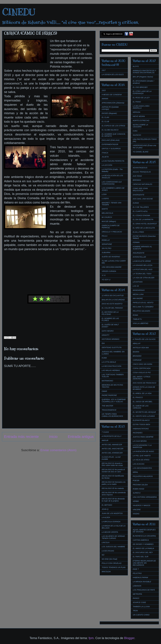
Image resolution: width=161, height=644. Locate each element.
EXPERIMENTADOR (110, 144)
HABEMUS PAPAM (140, 577)
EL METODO (107, 505)
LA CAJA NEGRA (140, 441)
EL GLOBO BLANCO (110, 130)
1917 (104, 70)
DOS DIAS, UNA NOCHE (143, 199)
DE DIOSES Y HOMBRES (143, 544)
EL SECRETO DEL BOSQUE (144, 412)
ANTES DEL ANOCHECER (112, 449)
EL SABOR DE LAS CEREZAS (141, 407)
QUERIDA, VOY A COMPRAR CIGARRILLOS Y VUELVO (114, 401)
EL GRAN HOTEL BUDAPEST (145, 224)
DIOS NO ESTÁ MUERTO (112, 304)
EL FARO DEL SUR (141, 557)
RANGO (136, 598)
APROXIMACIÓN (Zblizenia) (113, 103)
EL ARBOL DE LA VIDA (142, 393)
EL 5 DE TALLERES (141, 207)
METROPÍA (137, 594)
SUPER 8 (137, 493)
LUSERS (105, 199)
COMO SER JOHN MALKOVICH (140, 189)
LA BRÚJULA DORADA (111, 522)
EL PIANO (137, 102)
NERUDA (136, 112)
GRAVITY (106, 335)
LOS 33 (136, 286)
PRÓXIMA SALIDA (140, 485)
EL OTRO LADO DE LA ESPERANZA (142, 92)
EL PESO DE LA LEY (141, 98)
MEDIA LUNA (138, 294)
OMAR (104, 391)
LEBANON (137, 586)
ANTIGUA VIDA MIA (141, 348)
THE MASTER (107, 406)
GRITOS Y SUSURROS (111, 149)
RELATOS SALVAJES (141, 311)
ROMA (135, 315)
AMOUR (105, 440)
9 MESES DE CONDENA (112, 95)
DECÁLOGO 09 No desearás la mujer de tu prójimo (113, 500)
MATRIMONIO (107, 381)
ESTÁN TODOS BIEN (141, 424)
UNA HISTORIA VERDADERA (145, 497)
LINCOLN (106, 542)
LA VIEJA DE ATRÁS (141, 460)
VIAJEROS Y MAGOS (141, 505)
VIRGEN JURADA (109, 271)
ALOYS (136, 66)
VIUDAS (136, 514)
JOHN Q (105, 509)
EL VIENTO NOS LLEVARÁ (144, 416)
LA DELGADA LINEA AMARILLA (141, 107)
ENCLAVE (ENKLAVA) (111, 140)
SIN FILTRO (106, 248)
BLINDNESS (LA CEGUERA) (144, 536)
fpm (91, 638)
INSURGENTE (139, 253)
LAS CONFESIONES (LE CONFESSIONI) (112, 183)
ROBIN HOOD (138, 489)
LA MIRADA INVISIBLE (142, 582)
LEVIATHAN (138, 282)
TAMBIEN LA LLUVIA (141, 607)
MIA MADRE (138, 298)
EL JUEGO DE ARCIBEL (143, 402)
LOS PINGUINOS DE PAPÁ (144, 590)
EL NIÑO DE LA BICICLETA (144, 228)
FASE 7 (136, 569)
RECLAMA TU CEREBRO (143, 307)
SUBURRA (106, 253)
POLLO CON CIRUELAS (112, 563)
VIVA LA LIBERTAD (140, 323)
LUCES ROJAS (108, 551)
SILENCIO (137, 135)
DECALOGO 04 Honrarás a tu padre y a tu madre (114, 483)
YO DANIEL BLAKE (141, 152)
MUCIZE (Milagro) (109, 221)
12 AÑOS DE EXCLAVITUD (113, 296)
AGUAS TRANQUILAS (142, 172)
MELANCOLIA (107, 213)
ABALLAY (137, 343)
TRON (135, 611)
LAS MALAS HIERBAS (111, 370)
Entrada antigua (81, 437)
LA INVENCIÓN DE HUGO (143, 451)
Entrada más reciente (21, 437)
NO (103, 555)
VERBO (136, 501)
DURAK (136, 203)
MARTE (105, 209)
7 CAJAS (105, 432)
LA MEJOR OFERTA (110, 532)
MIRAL (135, 472)
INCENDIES (138, 433)
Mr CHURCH (107, 217)
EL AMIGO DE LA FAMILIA (143, 548)
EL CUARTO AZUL (140, 211)
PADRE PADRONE (109, 395)
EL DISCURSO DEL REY (143, 552)
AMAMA (105, 99)
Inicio (53, 437)
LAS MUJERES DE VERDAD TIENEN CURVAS (113, 537)
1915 (104, 90)
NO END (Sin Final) (109, 559)
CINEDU (19, 12)
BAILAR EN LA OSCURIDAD (113, 300)
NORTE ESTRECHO (141, 121)
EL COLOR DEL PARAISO (112, 308)
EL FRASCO (138, 397)
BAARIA (136, 352)
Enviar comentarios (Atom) (58, 450)
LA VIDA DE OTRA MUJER (144, 278)
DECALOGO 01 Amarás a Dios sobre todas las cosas (112, 464)
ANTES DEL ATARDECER (112, 453)
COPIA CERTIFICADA (142, 368)
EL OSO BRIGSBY (140, 87)
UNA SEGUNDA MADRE (112, 267)
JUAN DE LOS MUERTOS (112, 513)
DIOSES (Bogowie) (109, 113)
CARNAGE (137, 360)
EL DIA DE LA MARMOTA (143, 220)
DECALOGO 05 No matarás (113, 488)
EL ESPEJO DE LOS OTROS (113, 126)
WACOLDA (106, 572)
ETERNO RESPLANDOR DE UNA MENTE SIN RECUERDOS (144, 563)
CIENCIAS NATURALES (142, 184)
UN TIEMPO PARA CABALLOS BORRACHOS (112, 415)
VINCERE (137, 510)
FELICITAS (137, 573)
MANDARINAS (139, 290)
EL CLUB (105, 122)
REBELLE (106, 240)
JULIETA (105, 157)
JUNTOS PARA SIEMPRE (143, 437)
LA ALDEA (106, 517)
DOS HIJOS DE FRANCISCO (144, 383)
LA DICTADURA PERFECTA (113, 161)
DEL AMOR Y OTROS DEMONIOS (142, 378)
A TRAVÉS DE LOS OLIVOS (144, 339)
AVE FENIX (137, 176)
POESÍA (136, 481)
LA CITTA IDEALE (109, 362)
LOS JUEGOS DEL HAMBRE (113, 547)
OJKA (135, 131)
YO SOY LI (106, 280)
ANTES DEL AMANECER (112, 445)
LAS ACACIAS (138, 464)
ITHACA (105, 153)
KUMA (104, 358)
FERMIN (136, 242)
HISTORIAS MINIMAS (110, 339)
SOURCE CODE (139, 602)
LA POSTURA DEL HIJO (142, 269)
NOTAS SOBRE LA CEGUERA (140, 126)
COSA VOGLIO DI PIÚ (142, 373)
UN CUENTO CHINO (141, 615)
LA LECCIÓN (107, 165)
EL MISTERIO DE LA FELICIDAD (110, 313)
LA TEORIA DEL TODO (142, 274)
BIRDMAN (137, 180)
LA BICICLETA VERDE (142, 261)
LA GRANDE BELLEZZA (142, 265)
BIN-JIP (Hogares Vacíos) (143, 77)
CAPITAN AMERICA (141, 540)
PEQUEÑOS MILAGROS (143, 476)
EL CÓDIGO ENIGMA (141, 215)
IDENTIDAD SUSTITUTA (112, 347)
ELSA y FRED (138, 232)
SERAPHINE (107, 244)
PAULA (105, 236)
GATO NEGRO (108, 331)
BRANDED (137, 356)
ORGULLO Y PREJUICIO (112, 232)
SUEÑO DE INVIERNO (111, 257)
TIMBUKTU (137, 319)
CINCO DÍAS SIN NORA (142, 364)
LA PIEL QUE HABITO (142, 456)
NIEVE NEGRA (139, 116)
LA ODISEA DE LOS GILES (113, 74)
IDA (103, 343)
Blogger (129, 638)
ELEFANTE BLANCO (141, 420)
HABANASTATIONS (141, 429)
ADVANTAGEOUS (140, 168)
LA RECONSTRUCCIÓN (111, 366)
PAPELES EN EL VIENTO (143, 303)
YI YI (104, 275)
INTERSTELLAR (139, 257)
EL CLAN (105, 117)
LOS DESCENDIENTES (142, 468)
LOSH (104, 194)
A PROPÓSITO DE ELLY (112, 436)
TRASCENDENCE (109, 410)
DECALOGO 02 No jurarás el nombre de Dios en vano (113, 471)
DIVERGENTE (138, 195)
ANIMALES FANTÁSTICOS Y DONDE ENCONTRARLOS (144, 72)
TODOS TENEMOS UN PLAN (114, 567)
